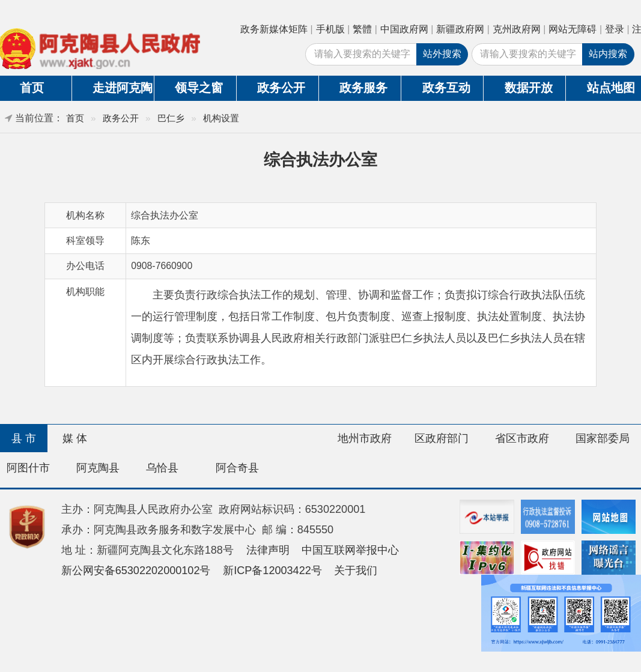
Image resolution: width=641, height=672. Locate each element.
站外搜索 (442, 54)
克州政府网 (517, 29)
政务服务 (363, 88)
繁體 (362, 29)
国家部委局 (603, 438)
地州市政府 (365, 438)
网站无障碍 (573, 29)
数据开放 (529, 88)
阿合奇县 (237, 468)
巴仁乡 (171, 118)
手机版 (330, 29)
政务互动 (446, 88)
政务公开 (281, 88)
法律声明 (268, 550)
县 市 (24, 438)
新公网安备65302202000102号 (136, 571)
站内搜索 (608, 54)
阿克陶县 (98, 468)
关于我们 (356, 571)
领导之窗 (199, 88)
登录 (615, 29)
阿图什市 (28, 468)
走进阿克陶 (123, 88)
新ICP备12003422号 (272, 571)
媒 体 (75, 438)
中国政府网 (404, 29)
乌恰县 (162, 468)
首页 (75, 118)
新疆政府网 (460, 29)
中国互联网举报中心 (350, 550)
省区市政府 (522, 438)
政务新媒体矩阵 (274, 29)
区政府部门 (442, 438)
